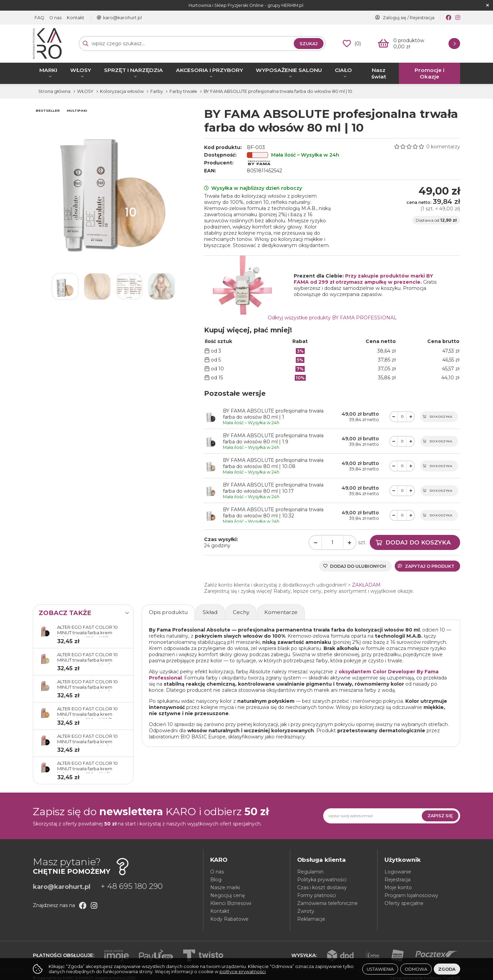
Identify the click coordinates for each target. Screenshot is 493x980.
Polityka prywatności (322, 880)
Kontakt (75, 18)
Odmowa (416, 969)
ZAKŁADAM (366, 585)
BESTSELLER (48, 111)
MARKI (48, 70)
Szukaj (309, 44)
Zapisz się (440, 816)
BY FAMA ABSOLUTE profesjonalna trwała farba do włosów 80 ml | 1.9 (273, 439)
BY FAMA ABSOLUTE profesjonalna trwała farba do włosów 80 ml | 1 (273, 414)
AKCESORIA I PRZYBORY (210, 70)
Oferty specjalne (404, 903)
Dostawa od (436, 220)
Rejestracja (422, 18)
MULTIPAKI (77, 111)
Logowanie (398, 872)
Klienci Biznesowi (231, 903)
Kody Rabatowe (229, 919)
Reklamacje (311, 919)
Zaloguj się (395, 18)
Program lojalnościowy (411, 895)
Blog (216, 880)
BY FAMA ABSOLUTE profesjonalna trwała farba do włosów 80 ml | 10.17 (273, 488)
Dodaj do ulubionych (358, 566)
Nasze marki (225, 887)
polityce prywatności (243, 972)
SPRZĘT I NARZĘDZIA (134, 70)
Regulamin (310, 872)
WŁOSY (81, 70)
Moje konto (398, 887)
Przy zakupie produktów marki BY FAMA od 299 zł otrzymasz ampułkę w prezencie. (363, 279)
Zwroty (306, 911)
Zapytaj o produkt (426, 566)
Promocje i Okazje (429, 73)
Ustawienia (380, 969)
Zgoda (447, 969)
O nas (55, 18)
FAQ (39, 18)
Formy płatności (317, 895)
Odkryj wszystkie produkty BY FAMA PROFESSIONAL (332, 318)
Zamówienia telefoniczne (327, 903)
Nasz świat (379, 73)
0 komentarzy (443, 147)
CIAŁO (343, 70)
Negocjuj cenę (227, 895)
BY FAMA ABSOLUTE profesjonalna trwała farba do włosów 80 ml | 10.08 (273, 463)
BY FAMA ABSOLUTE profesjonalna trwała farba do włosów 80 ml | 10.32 (273, 513)
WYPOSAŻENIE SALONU (289, 70)
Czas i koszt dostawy (322, 887)
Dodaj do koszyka (418, 542)
